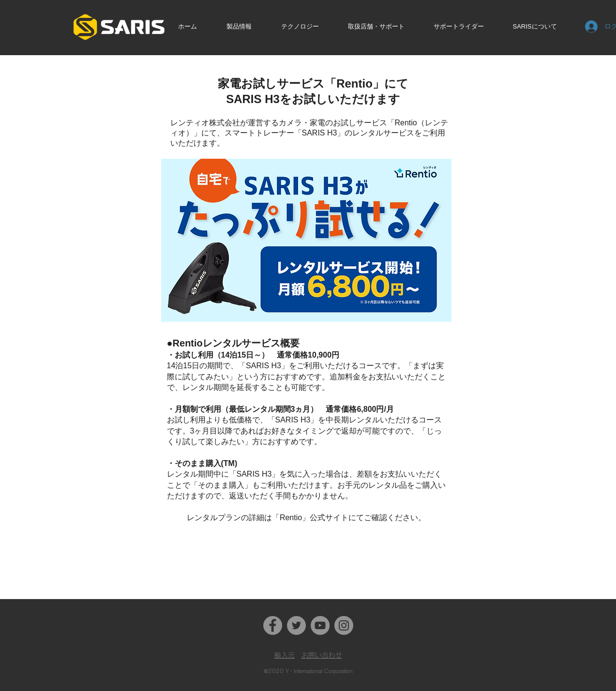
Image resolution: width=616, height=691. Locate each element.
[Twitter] (296, 625)
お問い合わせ (322, 655)
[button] (246, 26)
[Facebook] (273, 625)
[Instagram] (344, 625)
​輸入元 (285, 655)
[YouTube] (320, 625)
